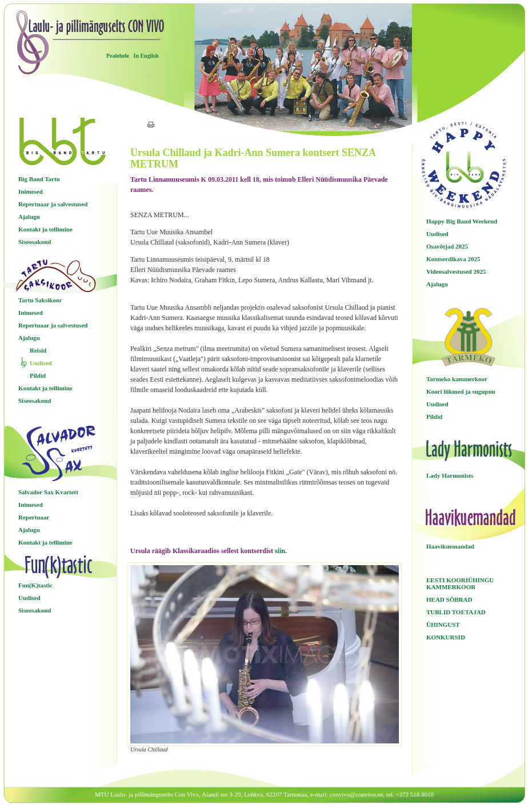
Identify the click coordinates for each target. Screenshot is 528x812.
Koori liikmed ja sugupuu (461, 391)
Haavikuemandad (450, 546)
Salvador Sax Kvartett (48, 492)
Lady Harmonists (450, 475)
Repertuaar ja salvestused (53, 204)
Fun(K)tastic (35, 585)
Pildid (38, 375)
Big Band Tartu (39, 179)
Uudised (41, 363)
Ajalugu (29, 217)
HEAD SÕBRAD (449, 599)
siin (280, 551)
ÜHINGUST (443, 625)
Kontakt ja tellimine (45, 229)
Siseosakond (35, 242)
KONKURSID (446, 637)
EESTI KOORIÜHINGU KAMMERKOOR (460, 583)
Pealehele (118, 56)
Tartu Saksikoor (40, 300)
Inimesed (31, 191)
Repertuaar (34, 517)
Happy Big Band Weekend (462, 221)
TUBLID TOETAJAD (456, 612)
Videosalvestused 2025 (456, 271)
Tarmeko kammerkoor (457, 379)
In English (146, 56)
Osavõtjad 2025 (447, 246)
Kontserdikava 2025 (453, 259)
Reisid (38, 350)
